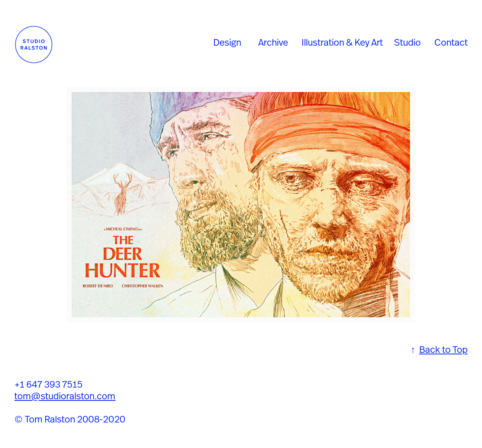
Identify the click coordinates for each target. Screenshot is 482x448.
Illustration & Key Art (342, 42)
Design (227, 42)
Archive (273, 42)
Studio (407, 42)
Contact (451, 42)
